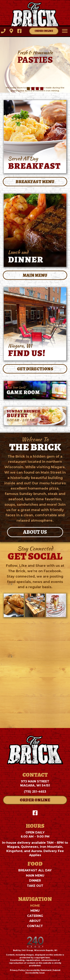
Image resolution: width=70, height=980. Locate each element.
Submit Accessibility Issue (43, 972)
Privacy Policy (17, 970)
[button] (3, 31)
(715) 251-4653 (35, 792)
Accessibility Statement (39, 970)
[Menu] (65, 31)
